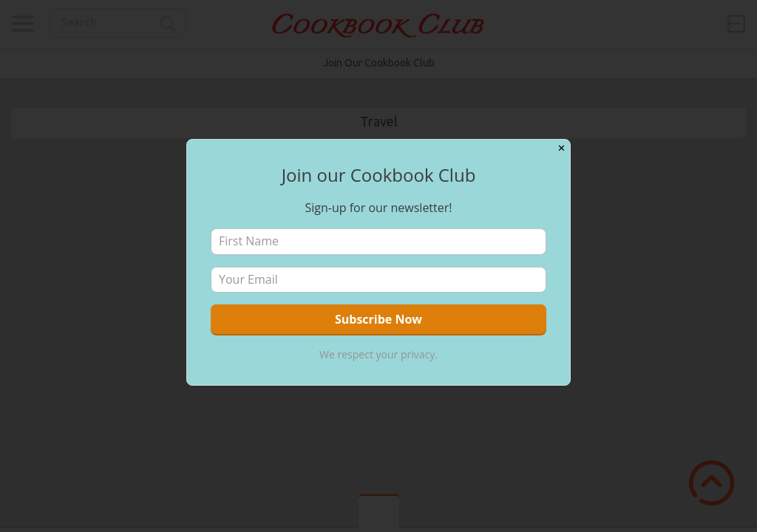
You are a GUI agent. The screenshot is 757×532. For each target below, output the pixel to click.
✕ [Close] (561, 148)
